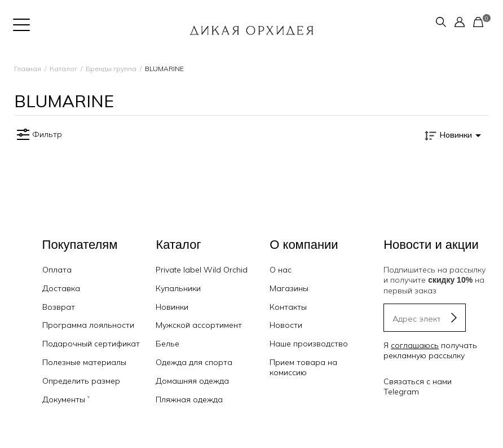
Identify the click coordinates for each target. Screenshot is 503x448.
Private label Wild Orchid (202, 270)
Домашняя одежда (192, 381)
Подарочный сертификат (91, 344)
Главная (28, 69)
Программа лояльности (88, 325)
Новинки (172, 307)
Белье (167, 344)
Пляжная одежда (189, 399)
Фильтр (38, 135)
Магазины (289, 288)
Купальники (178, 288)
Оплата (57, 270)
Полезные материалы (84, 362)
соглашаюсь (415, 345)
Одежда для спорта (194, 362)
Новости (286, 325)
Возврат (59, 307)
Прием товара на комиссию (303, 367)
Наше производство (309, 344)
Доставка (61, 288)
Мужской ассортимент (199, 325)
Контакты (288, 307)
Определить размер (81, 381)
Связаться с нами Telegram (418, 386)
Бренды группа (111, 69)
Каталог (63, 69)
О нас (281, 270)
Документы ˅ (66, 399)
